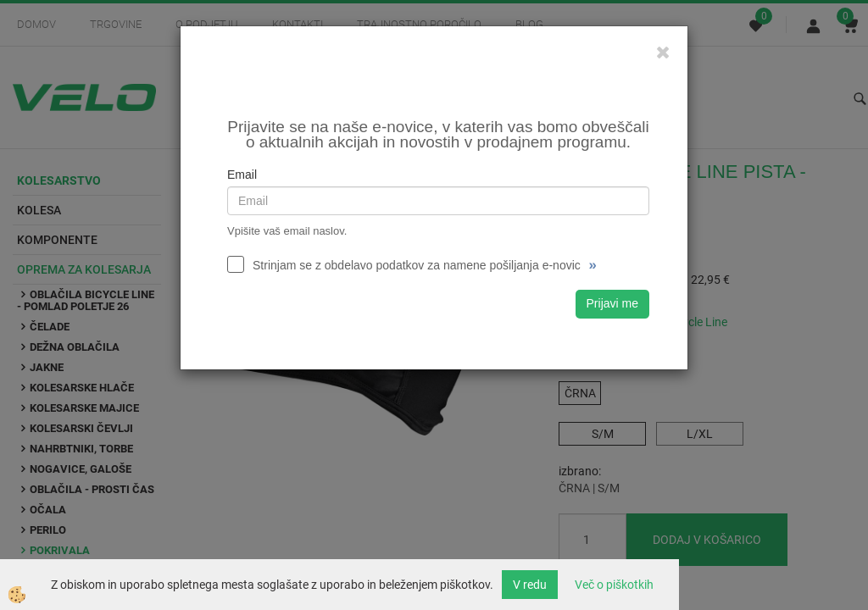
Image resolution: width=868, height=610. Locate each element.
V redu (530, 585)
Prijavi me (612, 303)
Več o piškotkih (614, 585)
